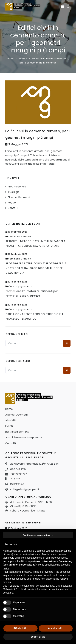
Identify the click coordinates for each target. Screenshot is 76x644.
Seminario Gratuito (20, 236)
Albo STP (11, 420)
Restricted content (17, 432)
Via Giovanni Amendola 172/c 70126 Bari (34, 464)
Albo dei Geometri (19, 197)
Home (11, 59)
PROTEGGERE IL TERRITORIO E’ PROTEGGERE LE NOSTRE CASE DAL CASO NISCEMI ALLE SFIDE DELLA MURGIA (36, 268)
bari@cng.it (17, 484)
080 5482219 (18, 469)
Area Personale (17, 187)
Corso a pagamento (20, 286)
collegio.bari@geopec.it (25, 489)
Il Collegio (13, 192)
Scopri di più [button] (38, 637)
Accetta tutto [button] (56, 628)
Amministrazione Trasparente (24, 437)
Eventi (9, 426)
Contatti (13, 208)
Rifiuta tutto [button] (20, 628)
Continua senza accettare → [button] (38, 535)
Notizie (23, 59)
